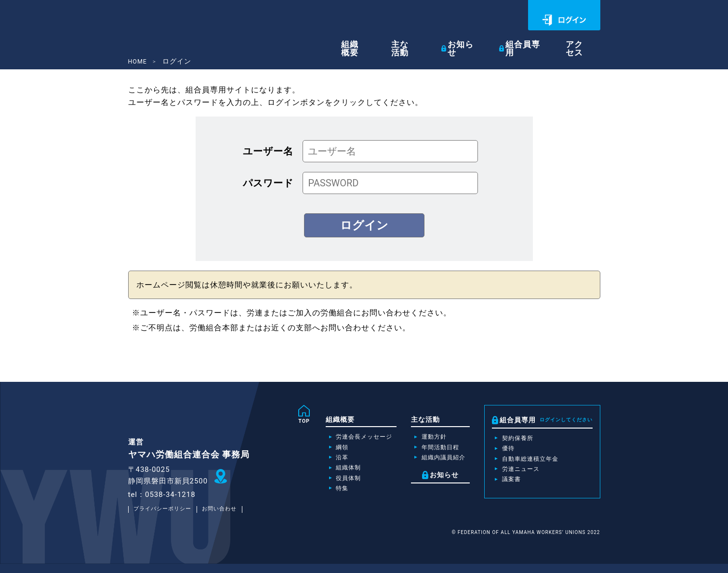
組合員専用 (532, 39)
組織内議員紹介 (435, 462)
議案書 (508, 486)
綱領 (322, 451)
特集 (322, 497)
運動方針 (424, 439)
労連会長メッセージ (347, 439)
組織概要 (368, 39)
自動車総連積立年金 (530, 463)
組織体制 (329, 474)
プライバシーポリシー (166, 518)
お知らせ (472, 39)
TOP (282, 422)
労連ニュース (519, 474)
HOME (139, 61)
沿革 (322, 462)
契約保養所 (515, 440)
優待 (504, 451)
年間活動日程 (431, 451)
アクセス (584, 39)
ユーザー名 (268, 151)
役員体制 (329, 485)
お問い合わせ (228, 518)
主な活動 (416, 39)
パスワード (268, 182)
